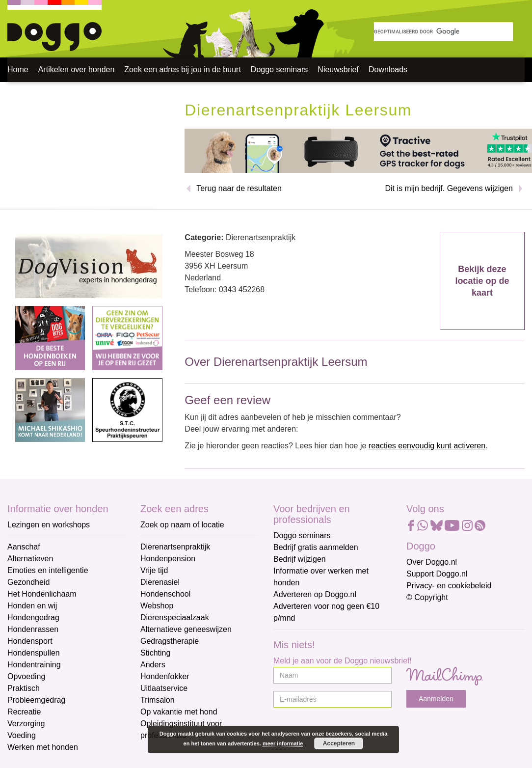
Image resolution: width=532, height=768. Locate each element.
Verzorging (26, 724)
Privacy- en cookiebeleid (449, 586)
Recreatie (24, 712)
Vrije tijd (154, 570)
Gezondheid (28, 582)
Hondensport (30, 641)
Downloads (388, 69)
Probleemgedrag (36, 700)
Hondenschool (165, 594)
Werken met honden (43, 747)
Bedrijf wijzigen (300, 559)
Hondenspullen (34, 653)
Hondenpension (168, 559)
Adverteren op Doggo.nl (315, 594)
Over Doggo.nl (432, 562)
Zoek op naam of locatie (182, 525)
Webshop (157, 606)
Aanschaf (24, 547)
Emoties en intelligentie (48, 570)
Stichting (155, 653)
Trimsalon (158, 700)
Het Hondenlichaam (42, 594)
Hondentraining (34, 665)
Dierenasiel (160, 582)
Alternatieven (30, 559)
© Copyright (427, 597)
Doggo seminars (279, 69)
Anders (153, 665)
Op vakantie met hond (179, 712)
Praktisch (24, 688)
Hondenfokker (165, 676)
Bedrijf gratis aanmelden (316, 547)
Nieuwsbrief (338, 69)
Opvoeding (26, 676)
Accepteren (339, 743)
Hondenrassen (33, 629)
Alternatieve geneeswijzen (186, 629)
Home (18, 69)
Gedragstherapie (170, 641)
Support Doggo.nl (437, 574)
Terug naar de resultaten (239, 188)
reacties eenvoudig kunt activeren (427, 446)
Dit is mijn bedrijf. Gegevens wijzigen (449, 188)
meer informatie (283, 743)
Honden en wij (32, 606)
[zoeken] (443, 31)
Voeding (22, 735)
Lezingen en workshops (49, 525)
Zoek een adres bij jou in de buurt (182, 69)
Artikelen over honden (77, 69)
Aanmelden (436, 699)
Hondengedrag (33, 617)
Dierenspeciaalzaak (175, 617)
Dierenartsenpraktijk (175, 547)
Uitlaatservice (164, 688)
